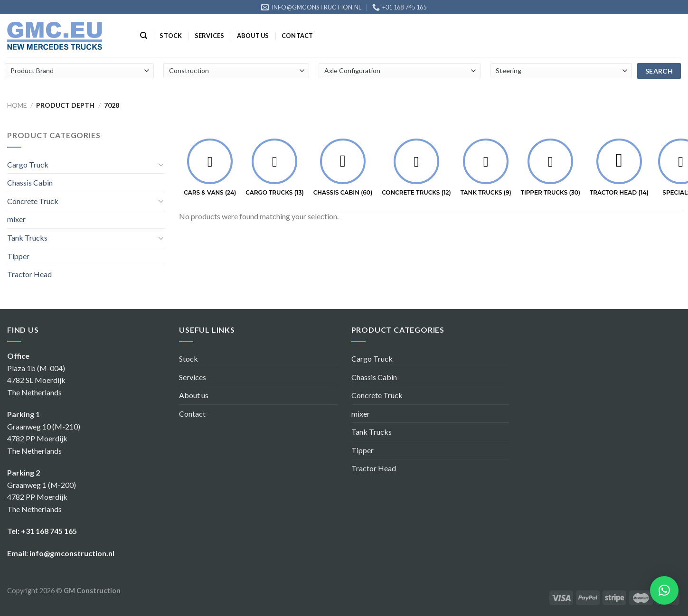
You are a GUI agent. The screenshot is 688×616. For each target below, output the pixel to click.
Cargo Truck (28, 164)
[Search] (144, 36)
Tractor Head (29, 274)
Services (210, 36)
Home (17, 105)
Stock (171, 36)
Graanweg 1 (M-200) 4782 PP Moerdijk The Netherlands (42, 497)
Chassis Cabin (30, 182)
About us (253, 36)
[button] (664, 590)
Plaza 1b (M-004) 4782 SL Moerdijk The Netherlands (36, 380)
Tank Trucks (27, 238)
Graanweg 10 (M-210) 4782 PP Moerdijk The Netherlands (44, 439)
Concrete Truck (33, 201)
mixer (16, 219)
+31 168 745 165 (49, 531)
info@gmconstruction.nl (72, 553)
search (659, 71)
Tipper (18, 256)
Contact (297, 36)
